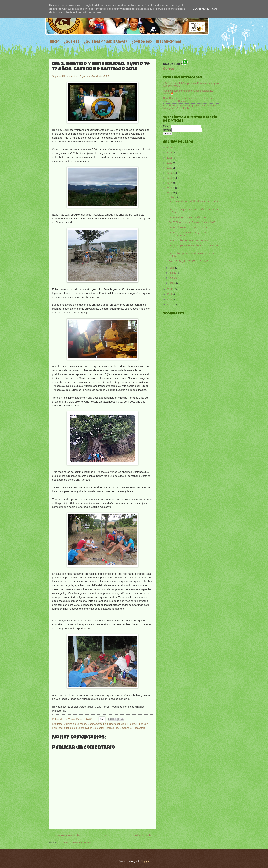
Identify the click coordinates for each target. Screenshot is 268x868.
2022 (170, 158)
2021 (170, 163)
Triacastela (139, 728)
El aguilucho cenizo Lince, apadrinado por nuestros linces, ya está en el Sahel (190, 107)
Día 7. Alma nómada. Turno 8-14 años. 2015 (192, 222)
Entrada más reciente (64, 835)
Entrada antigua (145, 835)
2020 (170, 168)
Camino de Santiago (75, 724)
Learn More (201, 9)
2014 (170, 289)
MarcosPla (74, 719)
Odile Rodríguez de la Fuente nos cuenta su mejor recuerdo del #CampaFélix (189, 100)
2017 (170, 183)
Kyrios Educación (95, 728)
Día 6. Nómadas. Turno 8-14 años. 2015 (190, 228)
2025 (170, 148)
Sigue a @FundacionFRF (94, 76)
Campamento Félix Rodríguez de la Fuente (111, 724)
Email (167, 126)
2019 (170, 173)
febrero (174, 278)
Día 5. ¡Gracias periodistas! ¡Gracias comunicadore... (188, 234)
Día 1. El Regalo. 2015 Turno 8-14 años (190, 261)
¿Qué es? (72, 42)
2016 (170, 188)
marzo (173, 273)
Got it (216, 9)
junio (172, 268)
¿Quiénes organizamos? (106, 42)
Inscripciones (169, 42)
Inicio (55, 42)
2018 (170, 178)
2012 (170, 300)
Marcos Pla (112, 728)
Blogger (145, 861)
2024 (170, 153)
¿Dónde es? (142, 42)
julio (172, 197)
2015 (170, 193)
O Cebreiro (126, 728)
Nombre (167, 130)
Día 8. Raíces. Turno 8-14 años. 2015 (189, 217)
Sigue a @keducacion (65, 76)
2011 (170, 304)
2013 (170, 294)
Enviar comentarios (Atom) (77, 843)
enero (173, 283)
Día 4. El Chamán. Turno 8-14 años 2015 (190, 241)
